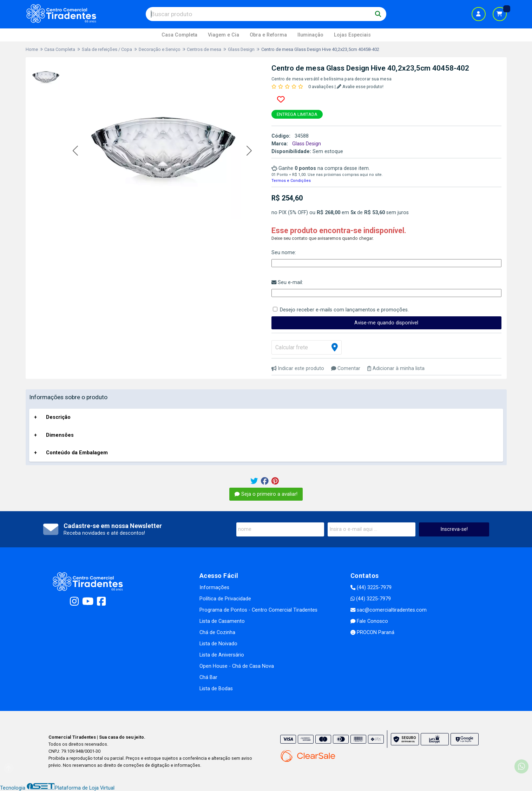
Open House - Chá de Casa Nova (237, 666)
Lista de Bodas (216, 689)
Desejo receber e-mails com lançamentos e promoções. (344, 310)
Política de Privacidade (225, 599)
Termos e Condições (291, 181)
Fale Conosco (369, 621)
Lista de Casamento (222, 621)
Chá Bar (208, 677)
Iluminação (310, 35)
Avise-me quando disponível (386, 323)
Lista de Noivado (218, 644)
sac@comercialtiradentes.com (389, 610)
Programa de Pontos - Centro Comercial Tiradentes (258, 610)
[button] (75, 151)
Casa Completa (179, 35)
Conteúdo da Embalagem (77, 453)
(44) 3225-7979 (371, 588)
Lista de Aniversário (222, 655)
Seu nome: (284, 253)
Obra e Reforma (268, 35)
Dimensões (60, 435)
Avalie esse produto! (360, 87)
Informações (214, 588)
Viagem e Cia (224, 35)
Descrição (58, 417)
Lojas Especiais (352, 35)
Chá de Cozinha (217, 632)
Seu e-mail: (287, 282)
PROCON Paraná (372, 632)
